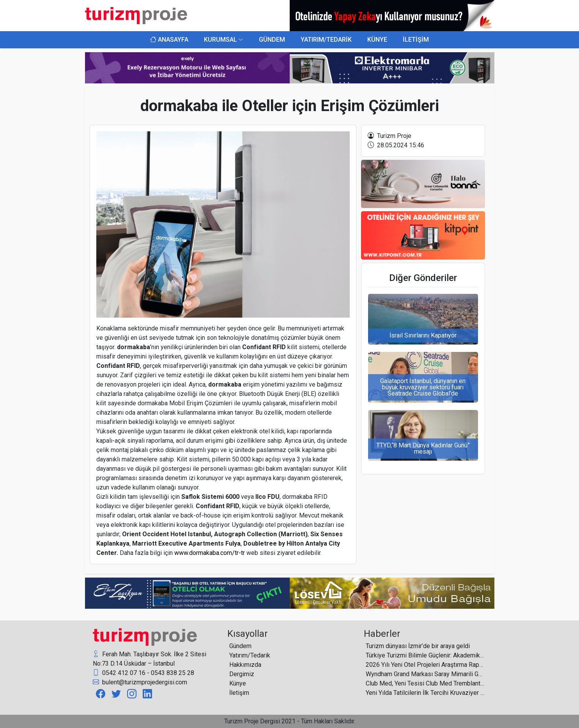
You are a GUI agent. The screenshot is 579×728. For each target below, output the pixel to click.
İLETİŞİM (416, 40)
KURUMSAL (220, 40)
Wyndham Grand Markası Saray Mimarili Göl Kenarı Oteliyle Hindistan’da (425, 674)
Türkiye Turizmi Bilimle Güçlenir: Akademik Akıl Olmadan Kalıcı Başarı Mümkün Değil (425, 655)
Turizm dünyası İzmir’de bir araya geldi (418, 646)
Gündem (240, 646)
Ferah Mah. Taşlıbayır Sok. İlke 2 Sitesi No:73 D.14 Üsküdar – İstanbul (150, 658)
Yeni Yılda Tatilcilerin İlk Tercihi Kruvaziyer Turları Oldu (425, 693)
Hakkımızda (245, 665)
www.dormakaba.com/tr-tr (210, 553)
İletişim (239, 693)
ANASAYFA (169, 40)
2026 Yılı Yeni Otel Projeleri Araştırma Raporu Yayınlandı (425, 665)
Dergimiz (242, 674)
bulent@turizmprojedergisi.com (140, 682)
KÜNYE (377, 40)
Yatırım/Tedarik (250, 655)
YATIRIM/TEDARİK (326, 40)
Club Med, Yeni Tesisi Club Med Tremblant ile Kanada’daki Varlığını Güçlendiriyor (425, 683)
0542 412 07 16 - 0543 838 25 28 (143, 673)
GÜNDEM (272, 40)
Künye (238, 683)
